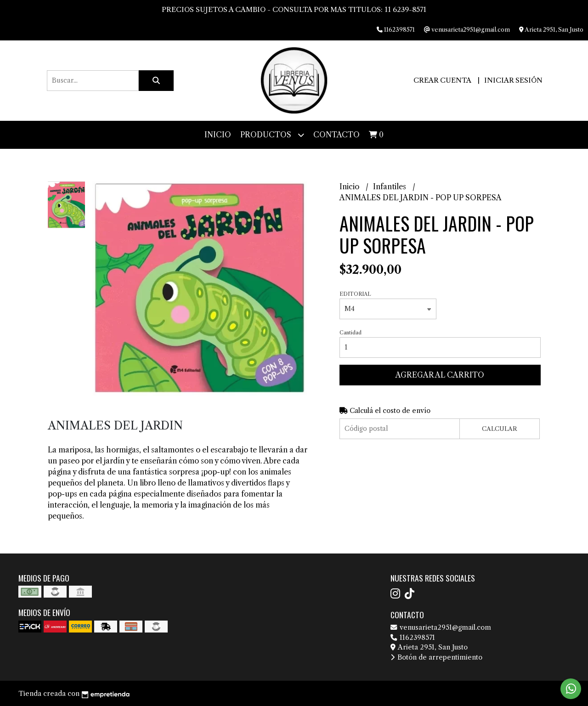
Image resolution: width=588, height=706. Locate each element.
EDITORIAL (355, 294)
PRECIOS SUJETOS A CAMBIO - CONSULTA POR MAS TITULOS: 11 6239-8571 (294, 9)
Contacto (336, 135)
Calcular (500, 429)
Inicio (218, 135)
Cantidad (351, 333)
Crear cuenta (442, 80)
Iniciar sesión (513, 80)
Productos (272, 135)
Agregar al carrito (440, 375)
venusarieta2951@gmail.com (441, 627)
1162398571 (413, 638)
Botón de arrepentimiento (436, 657)
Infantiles (390, 186)
